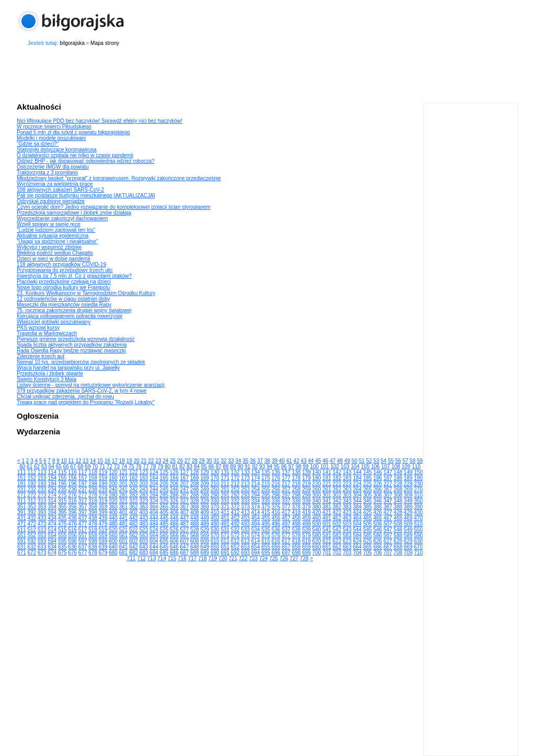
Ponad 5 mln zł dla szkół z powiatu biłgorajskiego (73, 132)
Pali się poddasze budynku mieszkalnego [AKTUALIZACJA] (86, 196)
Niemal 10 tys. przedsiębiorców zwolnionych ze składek (81, 362)
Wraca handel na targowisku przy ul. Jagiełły (68, 368)
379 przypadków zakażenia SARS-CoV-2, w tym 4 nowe (82, 391)
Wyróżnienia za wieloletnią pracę (55, 184)
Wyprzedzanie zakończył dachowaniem (62, 218)
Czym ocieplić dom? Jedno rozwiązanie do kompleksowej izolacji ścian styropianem (114, 207)
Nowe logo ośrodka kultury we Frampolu (63, 287)
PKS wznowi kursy (38, 328)
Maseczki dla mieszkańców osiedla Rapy (64, 305)
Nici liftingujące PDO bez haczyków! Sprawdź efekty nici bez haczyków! (100, 121)
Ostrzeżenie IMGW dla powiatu (53, 167)
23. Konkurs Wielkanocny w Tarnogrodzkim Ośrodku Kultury (86, 293)
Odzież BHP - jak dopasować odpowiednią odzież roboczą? (86, 161)
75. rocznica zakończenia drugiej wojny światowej (74, 310)
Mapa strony (105, 43)
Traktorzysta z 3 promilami (47, 173)
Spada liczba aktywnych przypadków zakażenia (72, 345)
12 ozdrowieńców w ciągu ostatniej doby (63, 299)
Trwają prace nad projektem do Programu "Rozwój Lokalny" (86, 402)
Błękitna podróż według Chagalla (55, 253)
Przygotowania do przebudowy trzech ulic (65, 270)
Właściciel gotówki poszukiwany (54, 322)
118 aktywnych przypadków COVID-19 (61, 264)
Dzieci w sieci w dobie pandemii (54, 259)
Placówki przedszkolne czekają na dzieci (64, 282)
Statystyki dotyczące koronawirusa (57, 150)
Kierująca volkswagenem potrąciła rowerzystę (69, 316)
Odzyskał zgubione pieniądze (51, 201)
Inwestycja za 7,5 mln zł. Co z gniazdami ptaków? (74, 276)
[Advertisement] (267, 73)
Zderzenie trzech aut (40, 356)
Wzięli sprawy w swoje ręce (49, 224)
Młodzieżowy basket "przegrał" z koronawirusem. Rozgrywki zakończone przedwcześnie (119, 178)
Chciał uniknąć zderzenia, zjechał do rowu (65, 397)
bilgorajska (72, 43)
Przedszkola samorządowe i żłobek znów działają (74, 213)
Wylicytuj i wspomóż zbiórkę (49, 247)
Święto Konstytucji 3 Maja (46, 379)
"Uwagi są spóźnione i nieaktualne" (57, 241)
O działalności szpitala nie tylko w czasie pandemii (75, 155)
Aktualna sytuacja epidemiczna (53, 236)
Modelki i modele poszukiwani (51, 138)
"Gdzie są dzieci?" (38, 144)
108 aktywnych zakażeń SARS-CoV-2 (60, 190)
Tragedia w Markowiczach (47, 333)
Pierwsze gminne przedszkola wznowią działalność (76, 339)
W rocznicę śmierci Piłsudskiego (54, 127)
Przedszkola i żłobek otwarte (50, 374)
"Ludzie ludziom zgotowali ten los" (56, 230)
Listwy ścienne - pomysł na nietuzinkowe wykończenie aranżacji (91, 385)
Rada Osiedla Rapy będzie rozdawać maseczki (71, 351)
